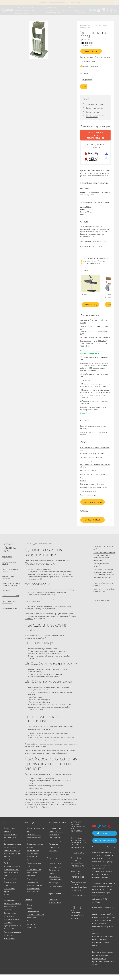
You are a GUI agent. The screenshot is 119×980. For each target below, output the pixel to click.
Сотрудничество (53, 899)
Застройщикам (54, 882)
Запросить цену (93, 52)
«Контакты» (29, 623)
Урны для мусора (10, 843)
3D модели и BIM (55, 908)
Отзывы (107, 58)
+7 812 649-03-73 (51, 10)
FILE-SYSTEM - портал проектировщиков (96, 136)
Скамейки (8, 837)
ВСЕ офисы (61, 12)
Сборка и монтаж (33, 917)
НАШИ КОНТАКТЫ (78, 901)
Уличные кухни (10, 894)
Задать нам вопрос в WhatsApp (93, 265)
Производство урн (55, 891)
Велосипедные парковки (13, 850)
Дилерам (28, 10)
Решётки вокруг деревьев (13, 859)
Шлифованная (87, 81)
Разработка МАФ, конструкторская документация (33, 859)
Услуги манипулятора (88, 499)
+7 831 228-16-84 (73, 12)
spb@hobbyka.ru (77, 868)
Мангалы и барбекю (11, 884)
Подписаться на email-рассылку (104, 852)
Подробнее (85, 418)
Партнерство (52, 864)
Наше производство (28, 7)
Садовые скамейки (11, 840)
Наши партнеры (55, 843)
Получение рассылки (10, 617)
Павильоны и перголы (12, 856)
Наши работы (20, 10)
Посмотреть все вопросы (102, 614)
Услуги (34, 10)
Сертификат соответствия (95, 105)
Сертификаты (54, 840)
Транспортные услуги (88, 496)
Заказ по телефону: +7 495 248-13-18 (95, 263)
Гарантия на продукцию (35, 920)
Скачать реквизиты (93, 506)
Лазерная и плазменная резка (91, 462)
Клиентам (28, 905)
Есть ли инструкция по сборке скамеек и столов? (104, 603)
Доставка (30, 914)
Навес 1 (84, 299)
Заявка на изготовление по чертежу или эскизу (11, 591)
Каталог (18, 7)
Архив (6, 897)
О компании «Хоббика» (56, 828)
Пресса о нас (53, 850)
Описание (99, 58)
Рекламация (7, 598)
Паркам (52, 879)
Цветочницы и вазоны (12, 846)
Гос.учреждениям (55, 872)
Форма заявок (7, 561)
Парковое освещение (11, 853)
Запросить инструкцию (94, 109)
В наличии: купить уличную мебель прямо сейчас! (60, 2)
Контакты (26, 13)
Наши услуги (29, 828)
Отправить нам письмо (90, 268)
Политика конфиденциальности (104, 958)
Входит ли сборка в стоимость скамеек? (104, 595)
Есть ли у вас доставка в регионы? (102, 572)
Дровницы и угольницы (13, 909)
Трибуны (7, 869)
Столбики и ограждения (13, 872)
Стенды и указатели (11, 875)
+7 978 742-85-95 (73, 10)
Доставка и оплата (88, 62)
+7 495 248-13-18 (51, 8)
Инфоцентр (19, 13)
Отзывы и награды (56, 846)
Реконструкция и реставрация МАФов (94, 492)
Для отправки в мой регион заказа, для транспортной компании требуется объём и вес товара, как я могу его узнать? (104, 584)
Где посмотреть (32, 923)
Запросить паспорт (93, 113)
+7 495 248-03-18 (78, 858)
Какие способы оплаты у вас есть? (103, 552)
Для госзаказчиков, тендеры (9, 568)
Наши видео (53, 905)
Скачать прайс (32, 933)
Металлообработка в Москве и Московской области (34, 843)
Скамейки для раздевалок (13, 938)
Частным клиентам (56, 869)
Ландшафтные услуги (88, 465)
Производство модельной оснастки (93, 488)
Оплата (29, 911)
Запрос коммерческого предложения (10, 576)
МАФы (6, 900)
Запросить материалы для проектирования (95, 117)
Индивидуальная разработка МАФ (93, 458)
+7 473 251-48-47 (73, 8)
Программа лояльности (101, 961)
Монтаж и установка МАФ (90, 475)
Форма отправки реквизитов (8, 583)
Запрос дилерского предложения (9, 610)
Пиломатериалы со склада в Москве (93, 479)
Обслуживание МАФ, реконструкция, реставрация (34, 878)
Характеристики (87, 58)
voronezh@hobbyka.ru (79, 893)
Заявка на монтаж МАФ (11, 604)
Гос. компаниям (54, 876)
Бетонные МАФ (10, 906)
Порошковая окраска (34, 865)
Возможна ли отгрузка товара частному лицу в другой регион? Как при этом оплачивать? (104, 562)
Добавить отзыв (93, 524)
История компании (56, 834)
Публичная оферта (99, 964)
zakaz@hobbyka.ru (52, 12)
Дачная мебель (9, 834)
